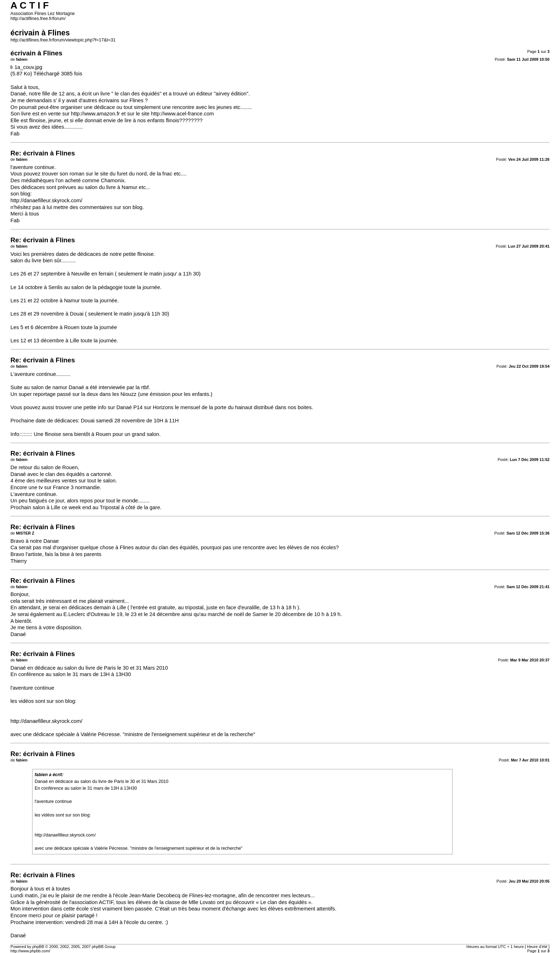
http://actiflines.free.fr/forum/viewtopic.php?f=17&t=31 (63, 40)
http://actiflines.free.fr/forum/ (38, 19)
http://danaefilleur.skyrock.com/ (46, 200)
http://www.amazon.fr (96, 114)
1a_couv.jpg (28, 67)
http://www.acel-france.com (182, 114)
